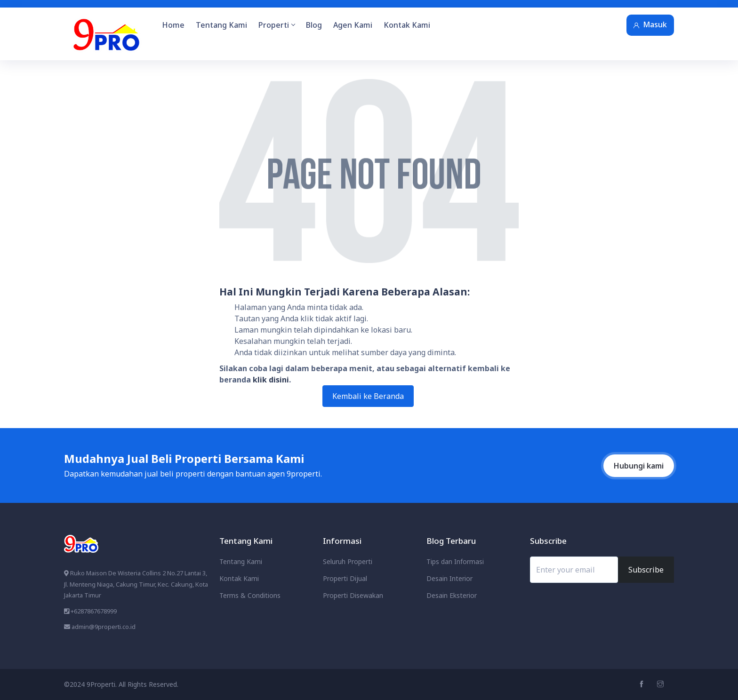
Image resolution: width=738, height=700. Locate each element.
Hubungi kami (639, 466)
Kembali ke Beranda (368, 396)
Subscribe (646, 570)
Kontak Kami (407, 25)
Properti (277, 25)
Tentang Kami (221, 25)
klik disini (271, 380)
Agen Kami (353, 25)
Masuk (650, 24)
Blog (314, 25)
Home (173, 25)
